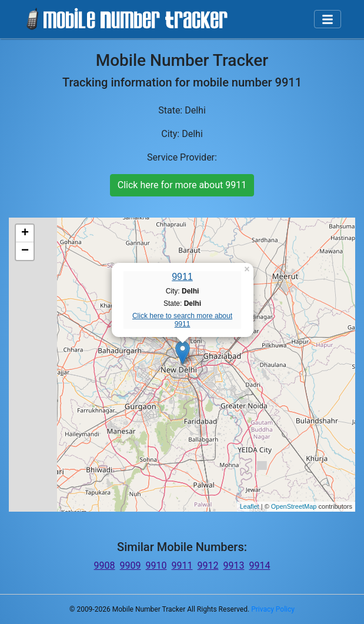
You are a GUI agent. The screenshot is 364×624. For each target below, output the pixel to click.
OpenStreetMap (294, 506)
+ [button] (25, 233)
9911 (182, 277)
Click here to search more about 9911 (182, 320)
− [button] (25, 251)
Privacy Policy (273, 609)
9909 (131, 565)
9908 (105, 565)
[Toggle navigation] (328, 19)
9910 (156, 565)
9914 (259, 565)
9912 (208, 565)
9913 (233, 565)
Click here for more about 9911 (182, 185)
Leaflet (250, 506)
